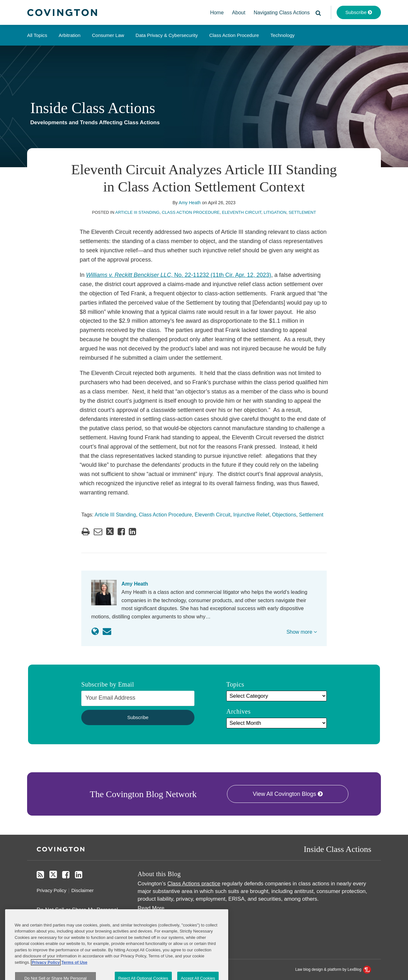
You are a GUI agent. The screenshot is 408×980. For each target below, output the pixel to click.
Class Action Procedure (234, 35)
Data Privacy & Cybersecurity (167, 35)
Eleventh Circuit (242, 212)
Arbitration (69, 35)
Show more (302, 632)
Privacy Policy (51, 890)
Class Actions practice (194, 884)
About (239, 13)
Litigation (275, 212)
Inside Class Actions (93, 108)
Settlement (302, 212)
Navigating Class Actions (282, 13)
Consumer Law (108, 35)
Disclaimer (83, 890)
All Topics (37, 35)
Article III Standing (138, 212)
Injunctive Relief (251, 515)
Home (217, 13)
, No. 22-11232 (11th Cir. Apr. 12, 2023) (179, 275)
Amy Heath (190, 203)
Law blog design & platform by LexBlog (333, 969)
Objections (284, 515)
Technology (282, 35)
